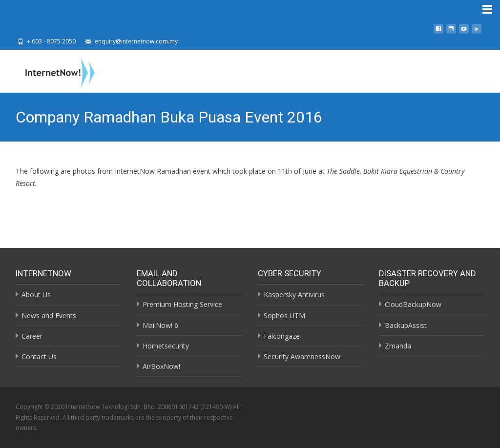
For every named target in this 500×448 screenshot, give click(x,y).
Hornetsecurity (166, 346)
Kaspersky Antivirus (294, 295)
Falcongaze (282, 336)
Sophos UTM (284, 316)
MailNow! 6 (160, 325)
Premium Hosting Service (182, 304)
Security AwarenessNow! (303, 356)
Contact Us (39, 356)
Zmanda (398, 346)
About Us (36, 295)
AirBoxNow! (161, 366)
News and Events (49, 316)
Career (32, 336)
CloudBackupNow (413, 304)
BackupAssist (406, 325)
